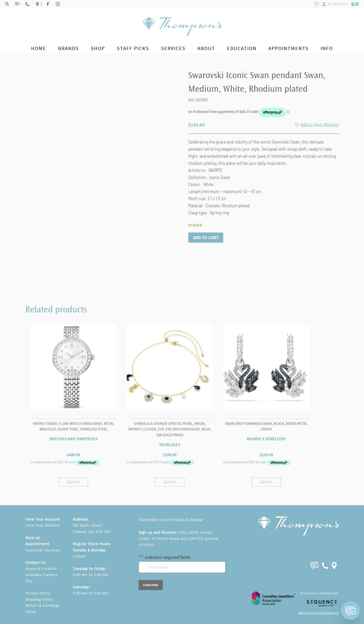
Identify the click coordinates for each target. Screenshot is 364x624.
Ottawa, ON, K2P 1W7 (92, 532)
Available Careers (41, 575)
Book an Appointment (37, 541)
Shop (98, 48)
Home (39, 48)
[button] (316, 125)
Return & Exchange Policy (43, 609)
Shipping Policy (39, 599)
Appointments (289, 48)
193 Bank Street (87, 525)
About (206, 48)
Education (242, 48)
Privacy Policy (38, 593)
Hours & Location (41, 569)
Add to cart (206, 238)
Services (173, 48)
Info (327, 48)
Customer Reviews (43, 550)
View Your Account (42, 519)
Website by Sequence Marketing (318, 613)
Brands (69, 48)
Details (73, 482)
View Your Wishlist (42, 525)
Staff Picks (133, 48)
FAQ (29, 581)
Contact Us (35, 563)
